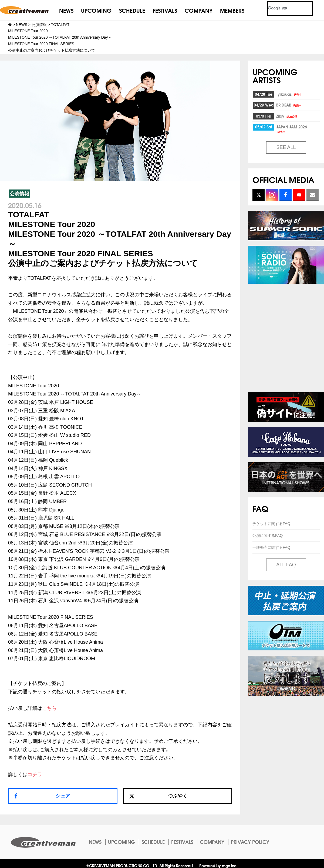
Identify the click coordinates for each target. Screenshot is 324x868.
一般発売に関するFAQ (271, 547)
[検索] (283, 8)
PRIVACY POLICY (250, 842)
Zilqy (287, 116)
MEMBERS (232, 10)
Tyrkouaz (289, 94)
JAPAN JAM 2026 (292, 129)
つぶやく (158, 796)
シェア (63, 796)
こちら (49, 708)
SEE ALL (286, 147)
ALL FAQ (286, 565)
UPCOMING (96, 10)
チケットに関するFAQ (271, 524)
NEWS (66, 10)
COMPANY (199, 10)
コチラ (35, 774)
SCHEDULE (132, 10)
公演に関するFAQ (268, 536)
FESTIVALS (165, 10)
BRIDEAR (289, 105)
